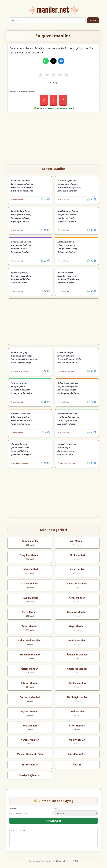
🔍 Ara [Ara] (93, 20)
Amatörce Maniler (77, 669)
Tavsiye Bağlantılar (30, 775)
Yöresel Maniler (30, 740)
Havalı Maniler (30, 598)
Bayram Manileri (30, 711)
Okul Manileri (77, 555)
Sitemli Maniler (30, 683)
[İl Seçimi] (76, 813)
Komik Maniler (30, 541)
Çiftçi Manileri (77, 726)
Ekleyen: (13, 809)
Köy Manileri (30, 726)
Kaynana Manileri (77, 612)
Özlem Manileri (30, 669)
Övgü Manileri (77, 626)
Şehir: (57, 808)
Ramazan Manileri (77, 584)
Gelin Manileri (30, 569)
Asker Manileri (77, 598)
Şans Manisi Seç (77, 754)
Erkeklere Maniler (30, 655)
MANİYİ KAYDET (54, 821)
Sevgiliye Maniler (30, 555)
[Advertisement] (54, 137)
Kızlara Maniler (30, 584)
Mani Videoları (77, 740)
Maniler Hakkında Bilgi (30, 754)
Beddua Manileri (77, 640)
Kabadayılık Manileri (30, 640)
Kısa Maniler (77, 569)
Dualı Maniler (77, 711)
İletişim (77, 765)
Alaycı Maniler (30, 612)
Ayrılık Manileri (77, 683)
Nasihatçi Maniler (77, 697)
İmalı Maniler (30, 626)
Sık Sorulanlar (30, 765)
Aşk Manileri (77, 541)
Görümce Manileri (30, 697)
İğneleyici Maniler (77, 655)
